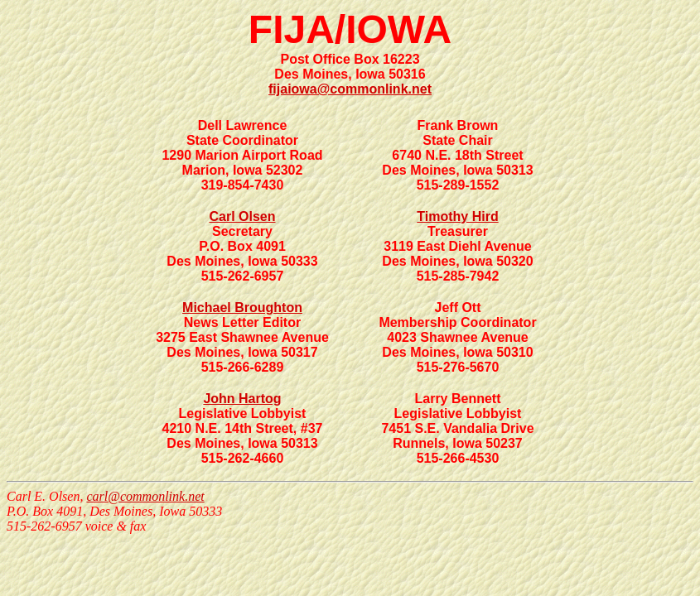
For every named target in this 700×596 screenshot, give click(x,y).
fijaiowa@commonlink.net (350, 89)
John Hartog (242, 399)
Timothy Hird (457, 216)
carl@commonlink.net (145, 496)
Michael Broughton (242, 308)
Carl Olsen (242, 216)
